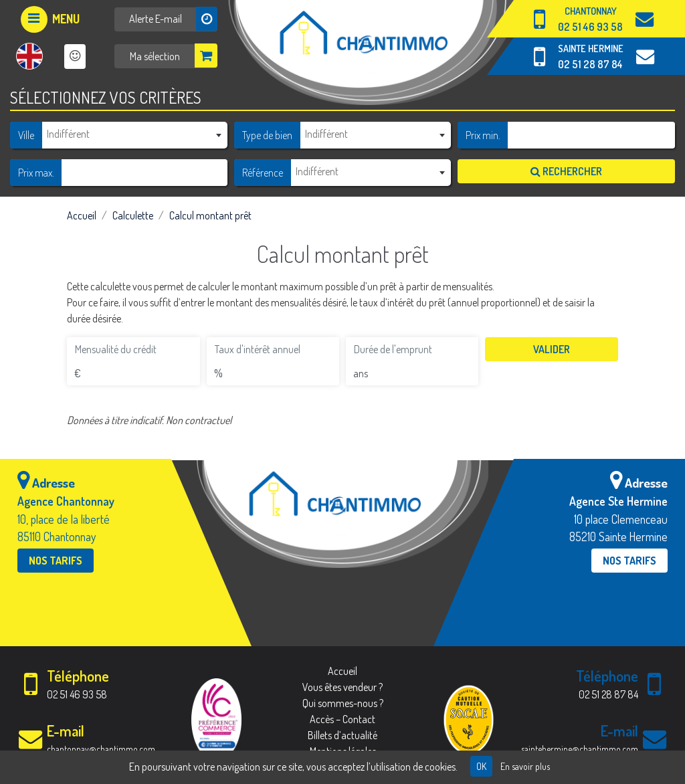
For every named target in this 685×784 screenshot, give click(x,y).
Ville (26, 135)
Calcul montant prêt (210, 215)
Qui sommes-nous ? (343, 703)
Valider (552, 349)
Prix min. (483, 135)
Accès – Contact (342, 719)
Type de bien (267, 135)
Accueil (82, 215)
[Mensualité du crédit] (133, 349)
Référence (263, 173)
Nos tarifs (56, 561)
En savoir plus (525, 766)
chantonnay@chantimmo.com (101, 749)
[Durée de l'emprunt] (412, 349)
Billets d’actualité (342, 735)
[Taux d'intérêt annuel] (273, 349)
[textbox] (134, 134)
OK (481, 766)
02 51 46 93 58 (590, 27)
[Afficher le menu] (50, 19)
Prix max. (36, 173)
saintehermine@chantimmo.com (580, 749)
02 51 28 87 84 (590, 64)
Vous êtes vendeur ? (342, 687)
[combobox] (134, 134)
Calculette (133, 215)
